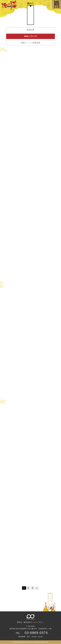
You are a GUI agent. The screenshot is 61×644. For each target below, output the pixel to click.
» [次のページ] (37, 588)
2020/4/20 (56, 98)
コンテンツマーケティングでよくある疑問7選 (21, 88)
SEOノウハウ (31, 36)
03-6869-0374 (36, 633)
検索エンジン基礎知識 (30, 43)
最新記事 (30, 30)
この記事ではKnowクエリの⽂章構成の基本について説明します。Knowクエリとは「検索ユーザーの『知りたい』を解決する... (30, 93)
